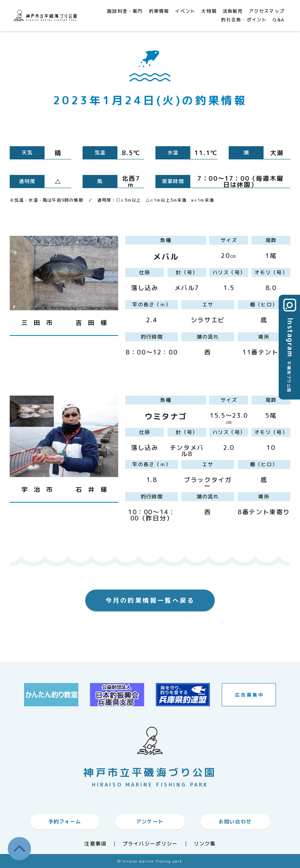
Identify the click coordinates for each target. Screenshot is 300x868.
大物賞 (209, 11)
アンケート (150, 821)
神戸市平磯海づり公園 (47, 15)
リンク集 (205, 844)
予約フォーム (65, 821)
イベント (185, 11)
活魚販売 (233, 11)
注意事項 (95, 844)
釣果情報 (159, 11)
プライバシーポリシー (150, 844)
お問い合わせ (235, 821)
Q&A (278, 20)
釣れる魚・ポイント (244, 20)
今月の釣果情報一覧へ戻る (150, 600)
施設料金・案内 (125, 11)
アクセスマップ (267, 11)
